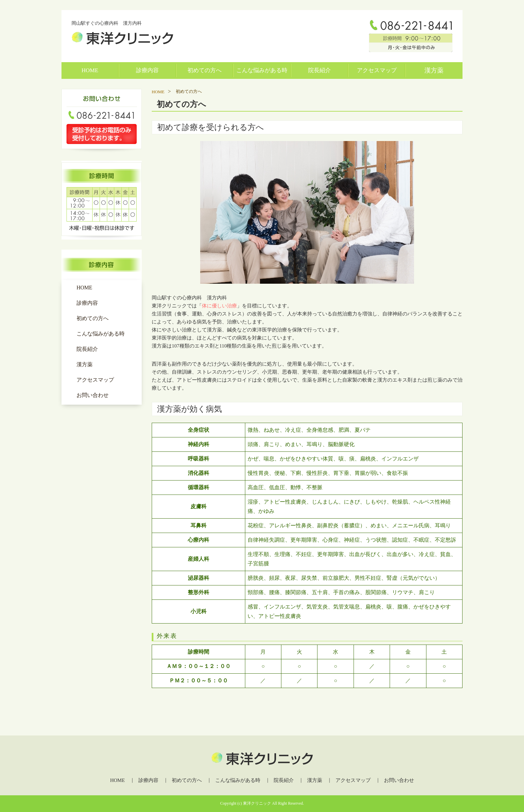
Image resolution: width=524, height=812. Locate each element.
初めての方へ (205, 70)
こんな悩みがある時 (262, 70)
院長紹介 (319, 70)
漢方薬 (434, 70)
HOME (90, 70)
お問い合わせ (93, 395)
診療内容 (147, 70)
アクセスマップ (377, 70)
